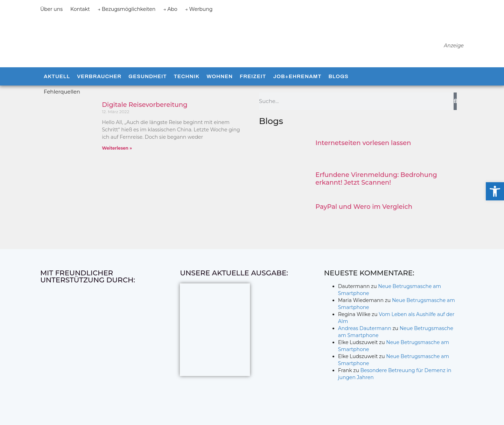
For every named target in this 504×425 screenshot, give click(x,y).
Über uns (51, 9)
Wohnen (220, 76)
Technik (187, 76)
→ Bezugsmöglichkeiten (127, 9)
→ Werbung (199, 9)
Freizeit (253, 76)
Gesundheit (148, 76)
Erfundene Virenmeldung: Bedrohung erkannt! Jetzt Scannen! (376, 179)
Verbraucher (99, 76)
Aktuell (57, 76)
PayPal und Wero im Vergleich (364, 207)
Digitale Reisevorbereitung (145, 105)
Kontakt (80, 9)
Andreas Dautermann (365, 328)
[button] (495, 191)
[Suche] (455, 101)
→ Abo (170, 9)
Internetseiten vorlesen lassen (363, 143)
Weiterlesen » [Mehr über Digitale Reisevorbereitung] (117, 148)
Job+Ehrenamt (297, 76)
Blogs (338, 76)
